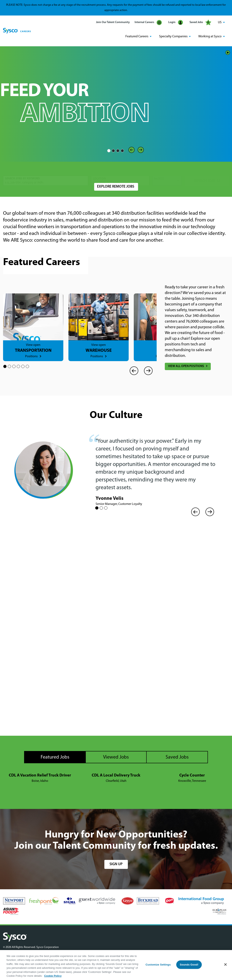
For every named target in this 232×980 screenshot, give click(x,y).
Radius (159, 170)
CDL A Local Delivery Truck (116, 775)
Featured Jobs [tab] (55, 757)
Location (99, 170)
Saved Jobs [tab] (177, 757)
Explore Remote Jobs (116, 186)
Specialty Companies (173, 36)
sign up (116, 863)
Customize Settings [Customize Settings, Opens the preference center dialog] (158, 965)
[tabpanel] (116, 778)
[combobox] (120, 172)
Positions (31, 356)
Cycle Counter (192, 775)
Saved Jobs (200, 22)
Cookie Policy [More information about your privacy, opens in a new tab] (53, 976)
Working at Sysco (210, 36)
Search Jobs (205, 172)
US (220, 22)
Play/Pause (228, 52)
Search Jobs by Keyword (22, 170)
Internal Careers (148, 23)
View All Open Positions (186, 366)
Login (176, 23)
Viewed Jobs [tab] (116, 757)
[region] (116, 965)
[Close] (225, 965)
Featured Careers (137, 36)
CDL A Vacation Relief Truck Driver (40, 775)
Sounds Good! (189, 965)
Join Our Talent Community (113, 22)
